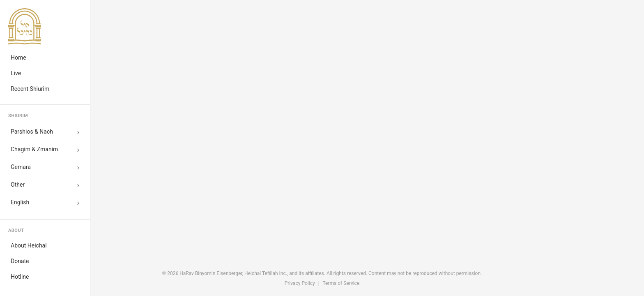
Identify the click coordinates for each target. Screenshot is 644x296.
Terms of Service (341, 283)
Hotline (20, 277)
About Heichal (29, 245)
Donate (20, 261)
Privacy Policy (300, 283)
